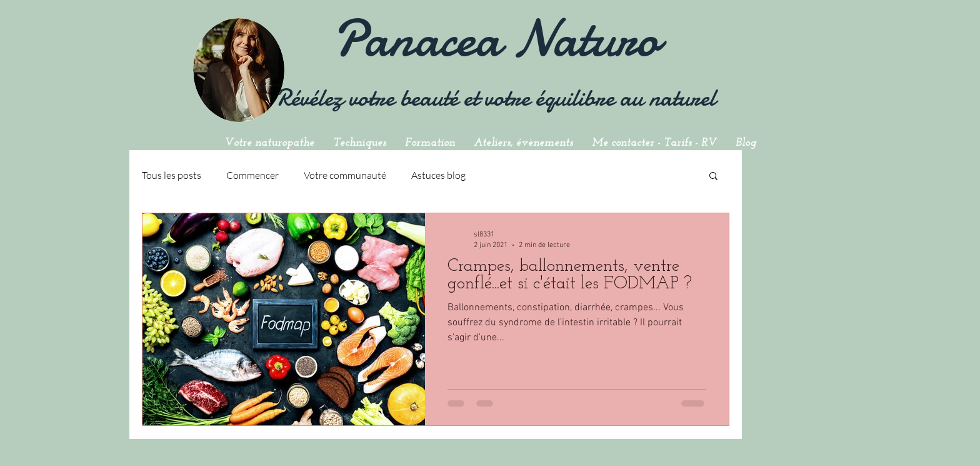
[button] (713, 177)
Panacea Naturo (496, 38)
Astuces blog (438, 175)
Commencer (252, 175)
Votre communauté (345, 175)
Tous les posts (172, 175)
